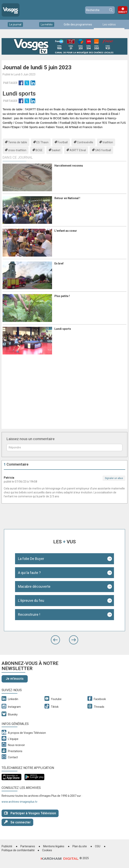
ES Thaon (42, 142)
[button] (55, 640)
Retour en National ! (67, 198)
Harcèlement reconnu (69, 166)
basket (56, 150)
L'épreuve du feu (31, 600)
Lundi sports (63, 329)
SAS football (103, 150)
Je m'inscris (15, 679)
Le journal (15, 24)
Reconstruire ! (29, 614)
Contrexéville (85, 142)
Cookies (47, 850)
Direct (123, 12)
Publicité (7, 846)
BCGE (39, 150)
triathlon (108, 142)
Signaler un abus (114, 478)
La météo (47, 24)
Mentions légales (54, 846)
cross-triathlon (17, 150)
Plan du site (80, 846)
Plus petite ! (62, 296)
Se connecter (17, 822)
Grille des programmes (78, 24)
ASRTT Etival (78, 150)
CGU (98, 846)
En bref (59, 263)
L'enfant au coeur (66, 231)
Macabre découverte (34, 586)
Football (63, 142)
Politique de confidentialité (18, 850)
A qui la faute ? (29, 573)
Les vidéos (109, 24)
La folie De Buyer (31, 559)
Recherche (111, 10)
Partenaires (28, 846)
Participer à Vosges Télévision (30, 813)
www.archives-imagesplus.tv (19, 802)
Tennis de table (18, 142)
